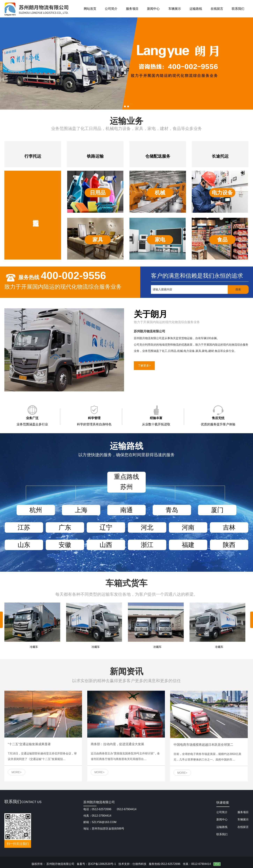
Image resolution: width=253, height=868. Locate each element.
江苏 (24, 527)
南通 (126, 510)
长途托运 (220, 156)
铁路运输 (95, 156)
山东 (24, 545)
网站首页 (90, 9)
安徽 (65, 545)
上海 (81, 510)
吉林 (229, 527)
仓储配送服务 (158, 156)
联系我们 (238, 9)
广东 (65, 527)
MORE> (16, 772)
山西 (106, 545)
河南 (188, 527)
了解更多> (144, 366)
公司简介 (111, 9)
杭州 (36, 510)
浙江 (147, 545)
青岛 (172, 510)
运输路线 (196, 9)
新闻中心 (153, 9)
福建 (188, 545)
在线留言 (217, 9)
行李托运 (33, 156)
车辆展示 (175, 9)
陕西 (229, 545)
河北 (147, 527)
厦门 (217, 510)
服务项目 (132, 9)
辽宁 (106, 527)
